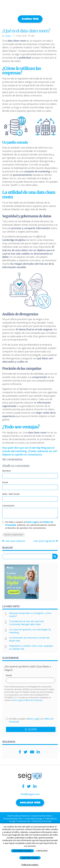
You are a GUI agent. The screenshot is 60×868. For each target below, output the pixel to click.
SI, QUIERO (31, 729)
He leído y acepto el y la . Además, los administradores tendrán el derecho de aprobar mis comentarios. (31, 525)
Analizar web (30, 19)
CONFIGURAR (42, 851)
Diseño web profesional (18, 816)
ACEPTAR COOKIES (30, 858)
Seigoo (8, 36)
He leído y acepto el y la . (30, 720)
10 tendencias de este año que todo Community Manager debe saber (27, 623)
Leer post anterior (14, 541)
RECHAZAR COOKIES (22, 851)
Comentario (8, 506)
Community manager (34, 819)
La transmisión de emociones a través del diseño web (29, 639)
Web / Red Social (11, 494)
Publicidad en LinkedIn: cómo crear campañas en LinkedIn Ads (31, 647)
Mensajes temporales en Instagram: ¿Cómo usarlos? (30, 615)
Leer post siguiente (46, 541)
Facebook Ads (24, 821)
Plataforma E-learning (42, 821)
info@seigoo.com (30, 794)
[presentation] (29, 709)
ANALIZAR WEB (30, 803)
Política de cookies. (30, 865)
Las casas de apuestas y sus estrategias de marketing (30, 631)
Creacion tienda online (41, 816)
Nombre (6, 471)
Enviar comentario (14, 535)
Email (5, 482)
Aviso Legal (32, 522)
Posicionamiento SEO (13, 819)
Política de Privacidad (33, 700)
